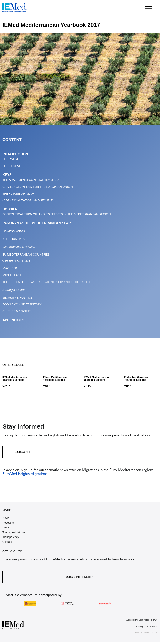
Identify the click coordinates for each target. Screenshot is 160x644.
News (6, 518)
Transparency (11, 537)
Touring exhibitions (14, 532)
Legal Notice (144, 620)
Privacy (154, 620)
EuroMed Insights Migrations (25, 474)
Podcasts (8, 523)
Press (6, 527)
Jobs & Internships (80, 577)
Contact (7, 542)
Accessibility (132, 620)
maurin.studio (152, 632)
